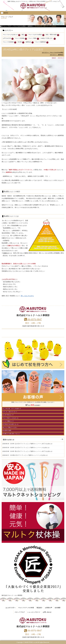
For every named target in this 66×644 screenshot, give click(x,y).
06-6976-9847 (33, 319)
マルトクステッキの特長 (26, 608)
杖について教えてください (10, 427)
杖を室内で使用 (7, 430)
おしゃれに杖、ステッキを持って (12, 409)
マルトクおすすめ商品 (36, 35)
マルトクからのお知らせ (12, 35)
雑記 (24, 35)
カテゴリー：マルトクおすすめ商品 (53, 52)
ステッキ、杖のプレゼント (10, 412)
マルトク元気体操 (10, 42)
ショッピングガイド (34, 612)
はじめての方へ (11, 608)
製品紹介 (39, 608)
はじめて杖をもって (8, 415)
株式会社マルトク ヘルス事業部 (12, 595)
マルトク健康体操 (42, 42)
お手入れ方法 (8, 39)
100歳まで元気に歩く (48, 39)
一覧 (62, 439)
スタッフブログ (20, 612)
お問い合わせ (47, 612)
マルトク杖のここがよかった (11, 418)
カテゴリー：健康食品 (57, 55)
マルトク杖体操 (21, 39)
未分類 (21, 42)
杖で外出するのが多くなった (11, 424)
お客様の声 (49, 608)
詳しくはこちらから (27, 296)
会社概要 (58, 608)
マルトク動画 (34, 39)
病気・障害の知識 (52, 35)
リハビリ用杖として (8, 421)
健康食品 (30, 42)
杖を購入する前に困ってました (11, 434)
